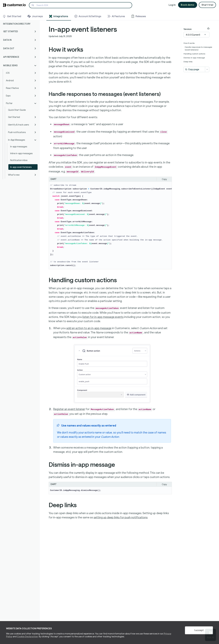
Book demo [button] (188, 5)
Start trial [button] (207, 5)
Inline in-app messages (21, 153)
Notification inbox (19, 160)
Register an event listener (69, 409)
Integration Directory (17, 24)
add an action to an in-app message (89, 328)
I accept (199, 630)
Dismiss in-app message (194, 58)
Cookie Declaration (27, 636)
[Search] (81, 5)
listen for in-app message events (103, 317)
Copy (164, 179)
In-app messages (19, 146)
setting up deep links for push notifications (121, 517)
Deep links (188, 62)
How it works (189, 43)
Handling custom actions (194, 54)
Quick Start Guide (17, 110)
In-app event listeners (21, 167)
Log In (172, 5)
